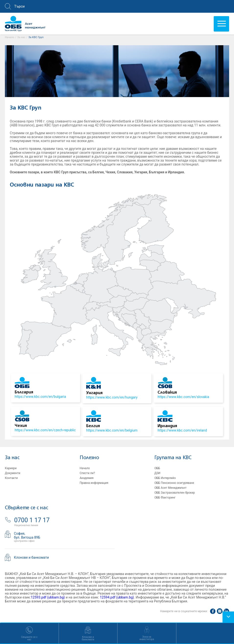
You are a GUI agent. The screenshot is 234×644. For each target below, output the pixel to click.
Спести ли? (87, 473)
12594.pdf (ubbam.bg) (117, 597)
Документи (13, 473)
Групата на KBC (173, 458)
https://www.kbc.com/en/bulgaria (40, 397)
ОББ (157, 468)
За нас (12, 458)
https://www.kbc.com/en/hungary (112, 397)
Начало (85, 468)
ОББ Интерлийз (165, 478)
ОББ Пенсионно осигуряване (174, 483)
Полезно (89, 458)
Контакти (11, 478)
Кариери (11, 468)
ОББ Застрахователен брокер (175, 493)
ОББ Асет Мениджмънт (170, 488)
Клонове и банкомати (31, 557)
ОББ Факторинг (165, 498)
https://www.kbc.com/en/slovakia (183, 397)
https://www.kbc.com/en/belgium (112, 430)
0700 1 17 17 (32, 520)
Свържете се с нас (26, 508)
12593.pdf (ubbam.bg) (48, 597)
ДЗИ (157, 473)
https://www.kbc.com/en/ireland (182, 430)
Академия (87, 478)
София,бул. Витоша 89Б (27, 535)
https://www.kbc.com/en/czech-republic (45, 430)
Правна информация (94, 483)
